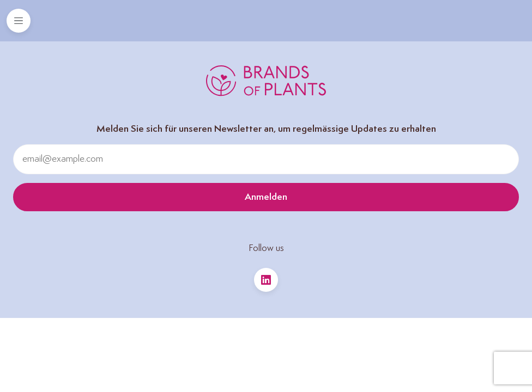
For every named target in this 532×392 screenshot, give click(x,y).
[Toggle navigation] (19, 21)
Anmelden (266, 197)
